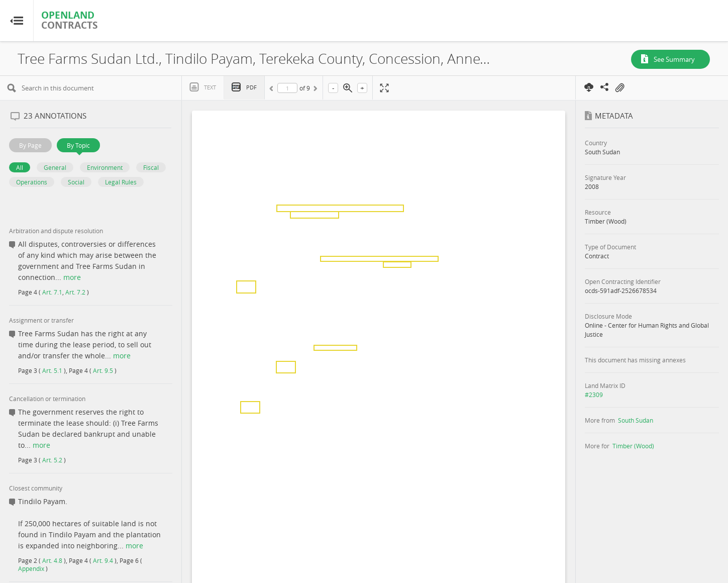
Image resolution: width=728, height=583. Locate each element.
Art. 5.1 (52, 370)
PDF (251, 87)
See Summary (674, 59)
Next (315, 90)
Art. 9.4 (103, 560)
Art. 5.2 (52, 460)
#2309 (594, 395)
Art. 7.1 (52, 292)
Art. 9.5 (103, 370)
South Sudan (636, 420)
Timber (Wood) (633, 446)
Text (210, 87)
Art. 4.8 (52, 560)
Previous (273, 90)
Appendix (31, 568)
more (72, 277)
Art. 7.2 (75, 292)
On (619, 88)
